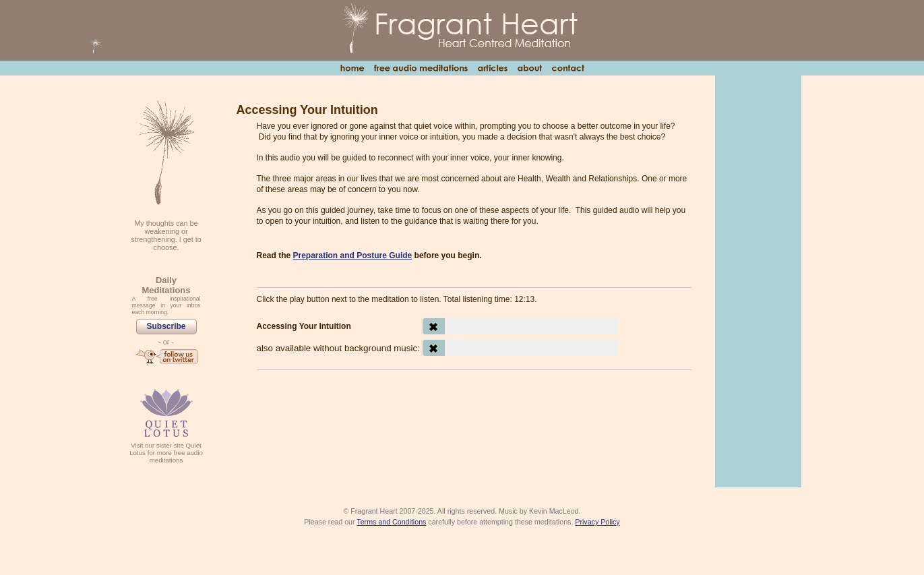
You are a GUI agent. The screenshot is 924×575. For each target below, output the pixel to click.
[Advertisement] (474, 417)
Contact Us (568, 68)
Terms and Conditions (391, 522)
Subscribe (166, 326)
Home (352, 68)
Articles (492, 68)
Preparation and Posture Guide (353, 255)
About (529, 68)
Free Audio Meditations (421, 68)
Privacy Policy (597, 522)
